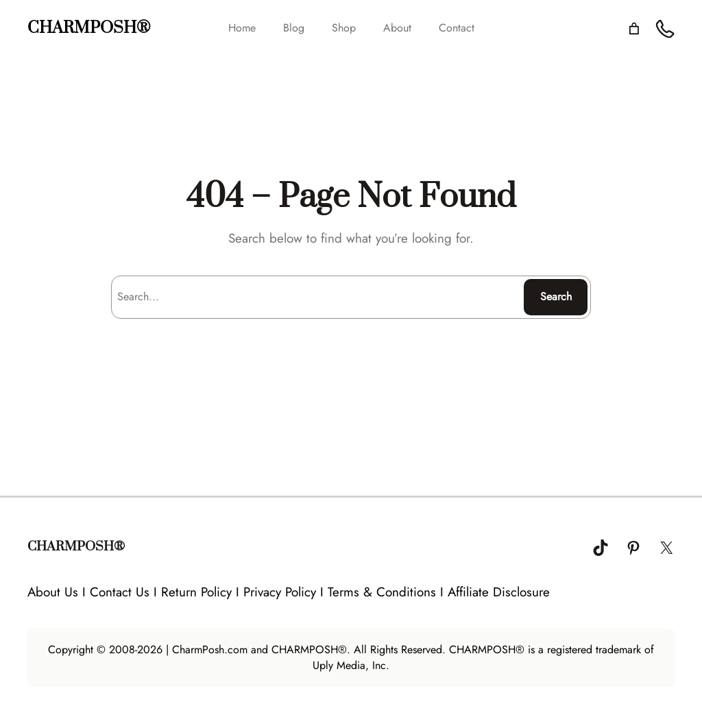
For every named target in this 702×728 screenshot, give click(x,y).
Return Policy (196, 592)
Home (242, 28)
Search (556, 296)
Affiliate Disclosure (499, 592)
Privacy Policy (280, 592)
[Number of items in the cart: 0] (634, 28)
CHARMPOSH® (89, 28)
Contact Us (120, 592)
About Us (53, 592)
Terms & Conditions (382, 592)
